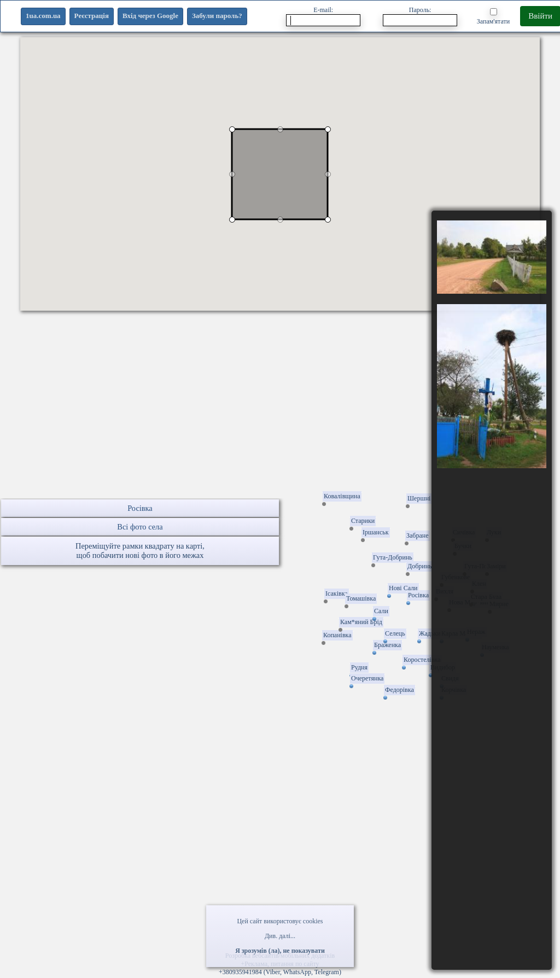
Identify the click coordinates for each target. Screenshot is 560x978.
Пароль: (420, 16)
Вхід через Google (150, 16)
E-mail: (323, 16)
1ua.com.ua (43, 16)
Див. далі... (280, 936)
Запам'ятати (493, 17)
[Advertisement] (280, 422)
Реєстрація (92, 16)
